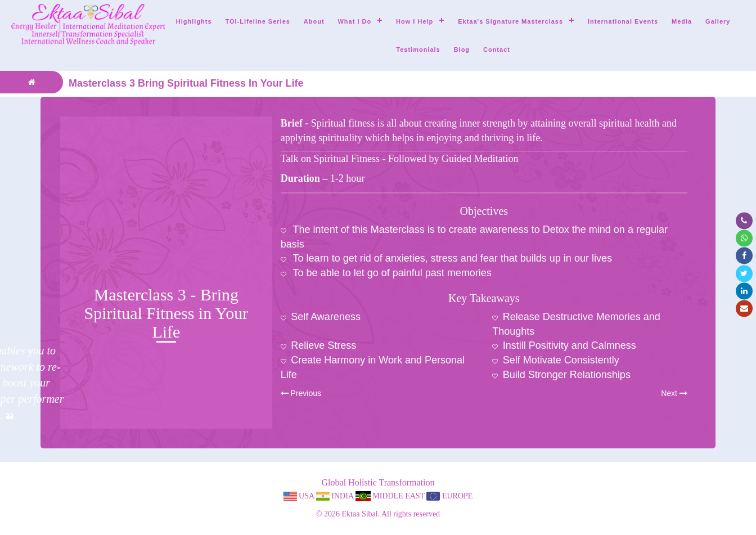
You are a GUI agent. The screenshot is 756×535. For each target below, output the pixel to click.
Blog (462, 50)
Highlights (194, 21)
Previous (301, 393)
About (314, 21)
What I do (354, 21)
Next (674, 393)
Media (682, 21)
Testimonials (418, 50)
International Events (623, 21)
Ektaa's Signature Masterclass (510, 21)
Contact (497, 50)
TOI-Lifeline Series (258, 21)
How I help (415, 21)
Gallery (718, 21)
